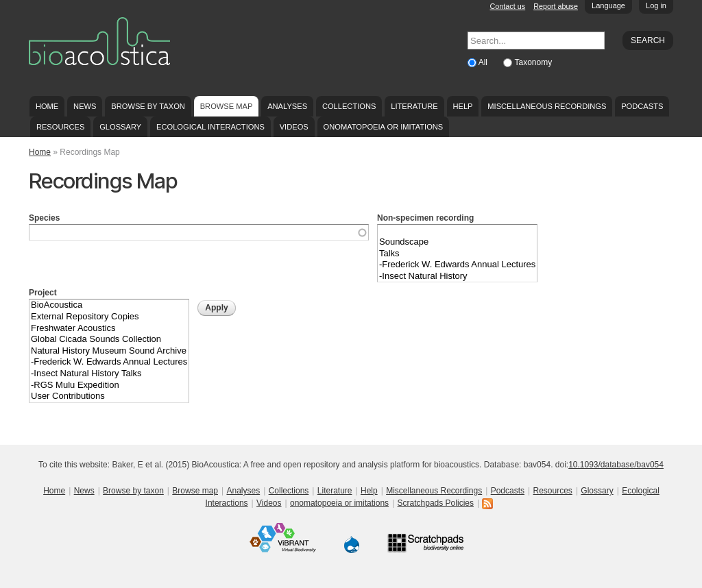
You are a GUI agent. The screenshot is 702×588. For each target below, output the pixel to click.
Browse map (227, 106)
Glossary (120, 127)
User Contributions (109, 396)
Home (47, 106)
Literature (414, 106)
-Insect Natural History (457, 277)
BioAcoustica (109, 305)
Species (44, 218)
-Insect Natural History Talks (109, 374)
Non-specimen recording (425, 218)
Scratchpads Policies (436, 503)
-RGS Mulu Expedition (109, 385)
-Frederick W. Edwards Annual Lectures (457, 265)
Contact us (508, 6)
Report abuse (556, 6)
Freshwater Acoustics (109, 329)
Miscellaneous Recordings (547, 106)
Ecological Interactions (210, 127)
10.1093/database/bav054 (616, 465)
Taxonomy (533, 62)
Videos (294, 127)
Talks (457, 254)
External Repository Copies (109, 317)
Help (462, 106)
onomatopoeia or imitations (384, 127)
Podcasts (642, 106)
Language (608, 5)
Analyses (287, 106)
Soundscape (457, 242)
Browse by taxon (148, 106)
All (484, 62)
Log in (656, 5)
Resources (60, 127)
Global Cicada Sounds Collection (109, 340)
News (85, 106)
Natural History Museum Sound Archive (109, 351)
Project (43, 293)
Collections (349, 106)
